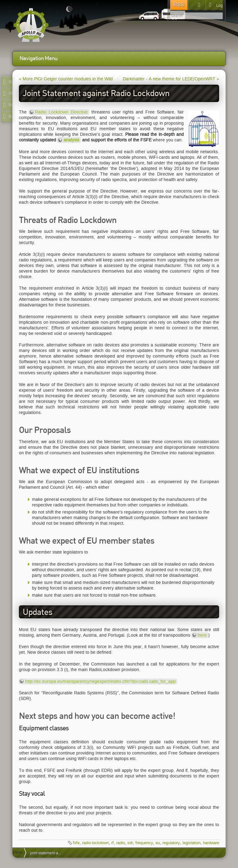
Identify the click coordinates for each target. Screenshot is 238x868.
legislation (192, 843)
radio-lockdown (95, 843)
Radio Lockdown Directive (61, 112)
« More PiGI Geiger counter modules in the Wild (66, 79)
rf (112, 843)
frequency (144, 843)
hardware (211, 843)
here (202, 635)
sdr (130, 843)
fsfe (76, 843)
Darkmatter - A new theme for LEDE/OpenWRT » (171, 79)
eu (158, 843)
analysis (71, 140)
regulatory (171, 843)
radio (121, 843)
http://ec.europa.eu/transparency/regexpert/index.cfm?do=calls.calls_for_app (100, 681)
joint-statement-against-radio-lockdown (48, 853)
